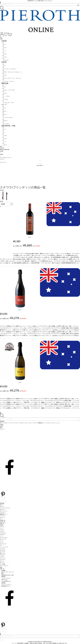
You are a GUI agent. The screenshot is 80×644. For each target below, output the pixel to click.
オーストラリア (4, 538)
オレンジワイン (4, 511)
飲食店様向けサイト (6, 586)
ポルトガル (3, 550)
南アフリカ (3, 553)
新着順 (3, 204)
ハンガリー (3, 549)
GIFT (1, 146)
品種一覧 (2, 524)
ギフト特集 (3, 564)
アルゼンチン (3, 533)
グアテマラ (3, 559)
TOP (1, 37)
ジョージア (3, 558)
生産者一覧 (3, 522)
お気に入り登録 (20, 250)
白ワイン (2, 506)
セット (2, 519)
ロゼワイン (3, 510)
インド (2, 536)
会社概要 (3, 570)
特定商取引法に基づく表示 (8, 575)
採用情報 (3, 583)
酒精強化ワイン (4, 514)
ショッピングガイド (6, 578)
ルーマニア (3, 552)
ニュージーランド (4, 547)
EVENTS (2, 148)
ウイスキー (3, 516)
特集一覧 (2, 569)
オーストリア (3, 539)
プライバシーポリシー (7, 584)
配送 (2, 574)
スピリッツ (3, 517)
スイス (2, 541)
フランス (2, 527)
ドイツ (2, 528)
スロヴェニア (3, 544)
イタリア (2, 530)
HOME (2, 151)
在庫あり (30, 237)
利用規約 (3, 577)
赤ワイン (2, 505)
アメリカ (2, 531)
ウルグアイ (3, 534)
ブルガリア (3, 555)
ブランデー (3, 513)
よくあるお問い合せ (6, 581)
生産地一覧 (3, 520)
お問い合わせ (4, 580)
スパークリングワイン (5, 508)
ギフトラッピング (4, 566)
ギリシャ (2, 561)
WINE (1, 39)
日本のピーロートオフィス (8, 572)
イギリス (2, 556)
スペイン (2, 542)
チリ (1, 545)
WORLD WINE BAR (5, 150)
